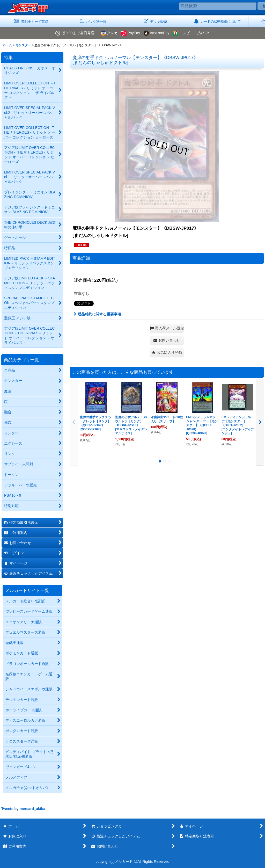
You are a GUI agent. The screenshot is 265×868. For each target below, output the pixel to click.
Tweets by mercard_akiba (23, 809)
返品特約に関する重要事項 (97, 314)
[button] (167, 328)
